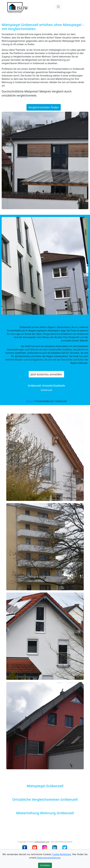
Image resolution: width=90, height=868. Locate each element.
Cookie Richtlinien (62, 854)
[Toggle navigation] (58, 7)
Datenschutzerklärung (49, 858)
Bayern (30, 401)
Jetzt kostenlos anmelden (46, 374)
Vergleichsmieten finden (44, 107)
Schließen (45, 865)
